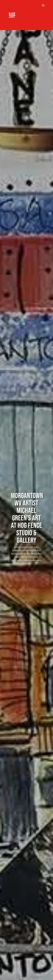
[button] (44, 7)
